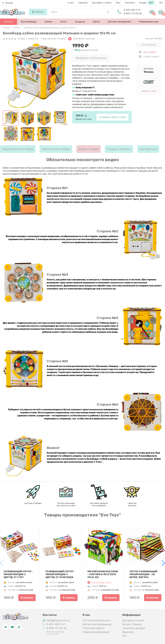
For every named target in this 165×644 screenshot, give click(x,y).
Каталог (38, 12)
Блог (118, 3)
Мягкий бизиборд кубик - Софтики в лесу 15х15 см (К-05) (103, 574)
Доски (64, 22)
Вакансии (128, 632)
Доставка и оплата (133, 620)
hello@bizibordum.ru (56, 620)
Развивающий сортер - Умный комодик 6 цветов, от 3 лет (18, 574)
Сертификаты (148, 149)
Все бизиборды (29, 22)
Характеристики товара (18, 149)
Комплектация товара (56, 149)
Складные (80, 22)
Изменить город (149, 91)
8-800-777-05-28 (133, 14)
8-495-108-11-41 (132, 10)
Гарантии (83, 3)
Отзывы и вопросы (119, 149)
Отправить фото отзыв (112, 117)
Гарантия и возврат (134, 628)
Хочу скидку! (150, 52)
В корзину (27, 598)
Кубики (96, 22)
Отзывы (147, 3)
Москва (7, 3)
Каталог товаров (132, 624)
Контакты (130, 3)
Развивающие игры (149, 22)
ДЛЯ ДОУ (8, 22)
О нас (71, 3)
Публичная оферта (93, 628)
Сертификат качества (81, 39)
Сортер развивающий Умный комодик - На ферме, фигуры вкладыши (143, 574)
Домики (49, 22)
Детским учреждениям (119, 22)
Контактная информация (97, 624)
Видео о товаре (89, 149)
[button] (163, 563)
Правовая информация (96, 632)
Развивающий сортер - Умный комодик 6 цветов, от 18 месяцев (60, 574)
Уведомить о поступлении (91, 58)
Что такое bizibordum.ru (96, 620)
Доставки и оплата (102, 3)
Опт (161, 3)
